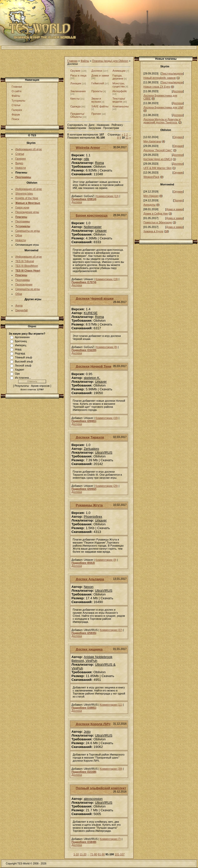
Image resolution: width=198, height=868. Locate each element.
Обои (19, 235)
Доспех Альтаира (90, 579)
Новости (21, 168)
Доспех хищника (89, 649)
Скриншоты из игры (28, 231)
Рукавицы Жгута (89, 505)
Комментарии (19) (107, 279)
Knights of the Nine (27, 198)
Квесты (75, 99)
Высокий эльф (24, 361)
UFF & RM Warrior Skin (158, 168)
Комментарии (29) (107, 486)
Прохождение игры (27, 212)
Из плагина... (23, 378)
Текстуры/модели (119, 100)
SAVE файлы (100, 106)
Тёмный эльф (24, 357)
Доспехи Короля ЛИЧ (93, 724)
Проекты (97, 91)
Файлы (16, 96)
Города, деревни (118, 77)
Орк (17, 374)
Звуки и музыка (96, 100)
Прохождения (24, 284)
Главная (17, 87)
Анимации (119, 71)
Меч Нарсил (151, 196)
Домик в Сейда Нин (156, 214)
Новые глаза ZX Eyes (157, 87)
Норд (18, 349)
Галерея (17, 110)
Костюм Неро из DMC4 (158, 159)
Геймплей (98, 83)
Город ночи (22, 207)
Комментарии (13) (107, 196)
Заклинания (78, 91)
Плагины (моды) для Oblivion (110, 61)
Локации (76, 83)
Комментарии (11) (111, 705)
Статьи (16, 105)
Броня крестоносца (92, 215)
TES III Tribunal (25, 261)
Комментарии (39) (111, 769)
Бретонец (21, 341)
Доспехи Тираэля (90, 437)
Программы (23, 221)
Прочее (96, 114)
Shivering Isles (24, 194)
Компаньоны (121, 106)
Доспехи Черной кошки (95, 298)
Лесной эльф (23, 365)
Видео (19, 163)
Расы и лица (78, 75)
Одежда (75, 106)
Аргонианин (22, 337)
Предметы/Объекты (77, 115)
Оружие (75, 71)
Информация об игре (29, 149)
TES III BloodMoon (27, 266)
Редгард (20, 353)
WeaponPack (151, 177)
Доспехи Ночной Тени (94, 366)
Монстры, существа (119, 85)
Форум (16, 114)
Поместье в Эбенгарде (158, 222)
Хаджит (20, 370)
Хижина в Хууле (153, 231)
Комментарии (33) (107, 418)
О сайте (17, 91)
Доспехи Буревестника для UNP (163, 107)
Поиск (15, 119)
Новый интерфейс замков (160, 78)
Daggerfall (22, 310)
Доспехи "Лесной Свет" (158, 150)
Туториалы (18, 101)
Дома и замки (100, 75)
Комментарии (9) (106, 560)
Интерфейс (120, 91)
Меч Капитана (152, 141)
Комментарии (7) (110, 839)
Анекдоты (149, 205)
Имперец (21, 345)
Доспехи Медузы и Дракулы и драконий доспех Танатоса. (162, 121)
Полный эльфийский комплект (101, 788)
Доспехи (97, 71)
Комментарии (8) (107, 347)
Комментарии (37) (111, 630)
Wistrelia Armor (88, 148)
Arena (19, 305)
